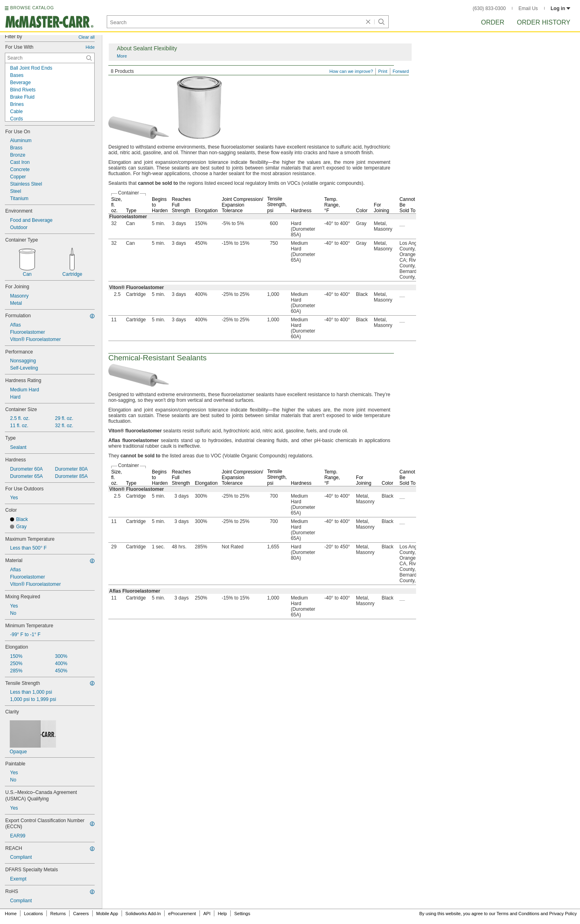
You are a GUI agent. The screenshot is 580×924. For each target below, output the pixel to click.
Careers (81, 914)
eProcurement (182, 914)
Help (223, 914)
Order (493, 22)
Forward (401, 71)
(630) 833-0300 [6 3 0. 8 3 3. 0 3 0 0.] (489, 8)
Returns (58, 914)
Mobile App (107, 914)
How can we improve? (351, 71)
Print (383, 71)
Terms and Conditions (518, 914)
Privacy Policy (563, 914)
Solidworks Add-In (143, 914)
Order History (544, 22)
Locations (34, 914)
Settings (242, 914)
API (207, 914)
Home (11, 914)
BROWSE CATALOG (32, 8)
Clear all (87, 37)
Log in (560, 8)
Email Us (528, 8)
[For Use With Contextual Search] (50, 58)
